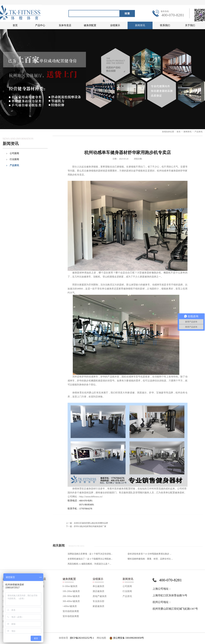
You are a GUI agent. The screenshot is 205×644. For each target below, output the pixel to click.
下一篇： (86, 526)
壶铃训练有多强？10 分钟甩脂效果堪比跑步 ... (149, 554)
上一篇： (87, 523)
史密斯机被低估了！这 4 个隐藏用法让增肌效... (90, 559)
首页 (15, 25)
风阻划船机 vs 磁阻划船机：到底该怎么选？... (89, 564)
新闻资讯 (188, 132)
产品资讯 (199, 132)
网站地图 (101, 638)
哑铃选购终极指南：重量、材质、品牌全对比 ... (150, 559)
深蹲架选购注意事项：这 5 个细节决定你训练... (90, 554)
